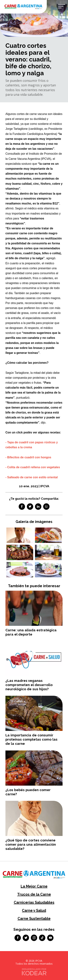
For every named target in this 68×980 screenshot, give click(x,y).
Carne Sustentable (34, 918)
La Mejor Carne (34, 886)
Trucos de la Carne (34, 894)
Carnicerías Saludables (34, 902)
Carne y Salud (34, 910)
